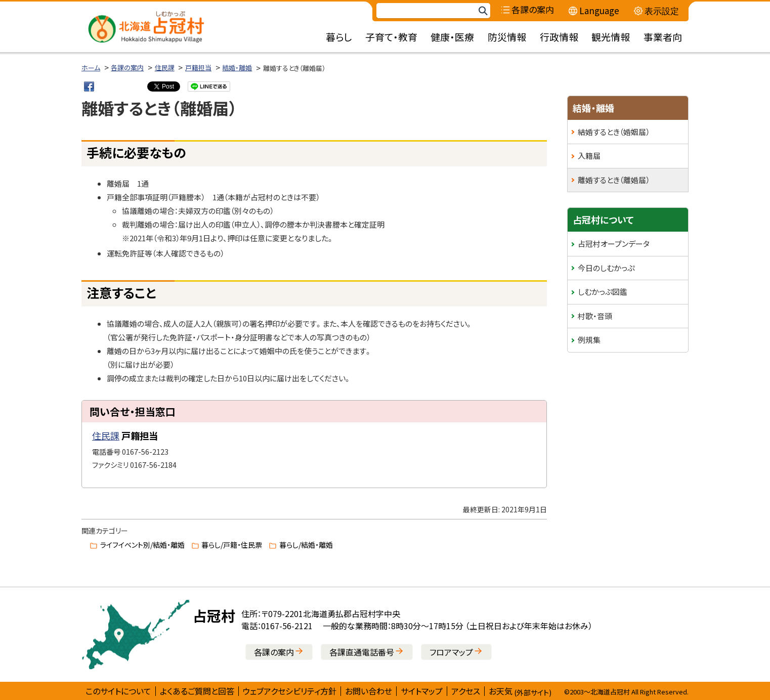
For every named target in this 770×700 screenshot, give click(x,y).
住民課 (165, 68)
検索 (483, 11)
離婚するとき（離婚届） (614, 180)
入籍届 (589, 156)
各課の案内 (127, 68)
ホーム (91, 68)
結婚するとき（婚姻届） (614, 132)
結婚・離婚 (237, 68)
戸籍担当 (198, 68)
